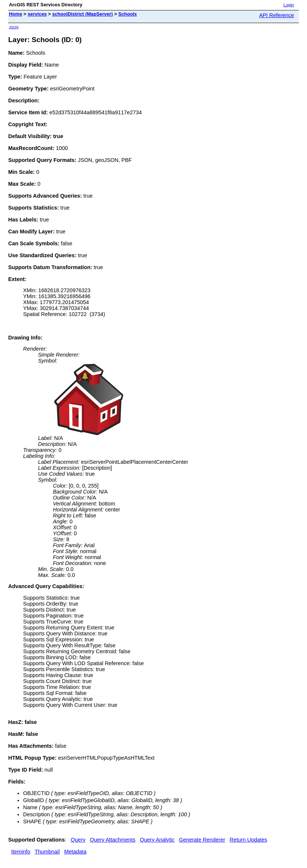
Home (16, 14)
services (37, 14)
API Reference (276, 15)
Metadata (75, 852)
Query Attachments (113, 840)
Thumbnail (47, 852)
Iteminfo (21, 852)
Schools (127, 14)
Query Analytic (157, 840)
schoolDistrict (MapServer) (83, 14)
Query (78, 840)
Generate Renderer (202, 840)
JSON (14, 27)
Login (289, 5)
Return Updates (248, 840)
